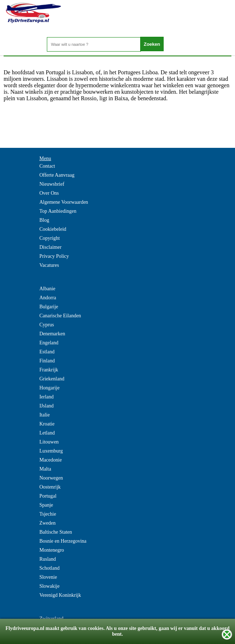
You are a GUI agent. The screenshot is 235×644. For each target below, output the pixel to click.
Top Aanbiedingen (58, 211)
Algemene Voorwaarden (64, 202)
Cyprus (46, 325)
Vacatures (49, 265)
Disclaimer (50, 247)
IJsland (46, 406)
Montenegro (52, 550)
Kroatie (47, 424)
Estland (47, 352)
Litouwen (49, 442)
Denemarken (52, 334)
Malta (45, 469)
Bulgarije (49, 307)
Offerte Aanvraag (57, 175)
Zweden (47, 523)
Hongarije (49, 388)
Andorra (48, 298)
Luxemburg (51, 451)
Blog (44, 220)
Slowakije (49, 586)
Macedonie (50, 460)
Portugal (48, 496)
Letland (47, 433)
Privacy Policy (54, 256)
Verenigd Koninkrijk (60, 595)
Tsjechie (48, 514)
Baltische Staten (56, 532)
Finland (47, 361)
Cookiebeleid (53, 229)
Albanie (47, 289)
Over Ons (49, 193)
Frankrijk (49, 370)
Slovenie (48, 577)
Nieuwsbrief (52, 184)
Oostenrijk (50, 487)
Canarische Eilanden (60, 316)
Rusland (48, 559)
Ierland (46, 397)
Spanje (46, 505)
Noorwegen (51, 478)
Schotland (49, 568)
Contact (47, 166)
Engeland (49, 343)
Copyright (50, 238)
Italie (45, 415)
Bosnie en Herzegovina (63, 541)
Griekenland (52, 379)
